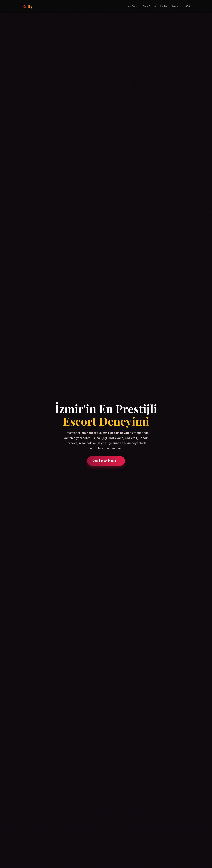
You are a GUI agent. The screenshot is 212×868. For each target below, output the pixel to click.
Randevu (176, 6)
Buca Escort (149, 6)
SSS (188, 6)
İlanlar (164, 6)
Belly (27, 6)
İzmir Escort (132, 6)
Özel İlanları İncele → (106, 461)
